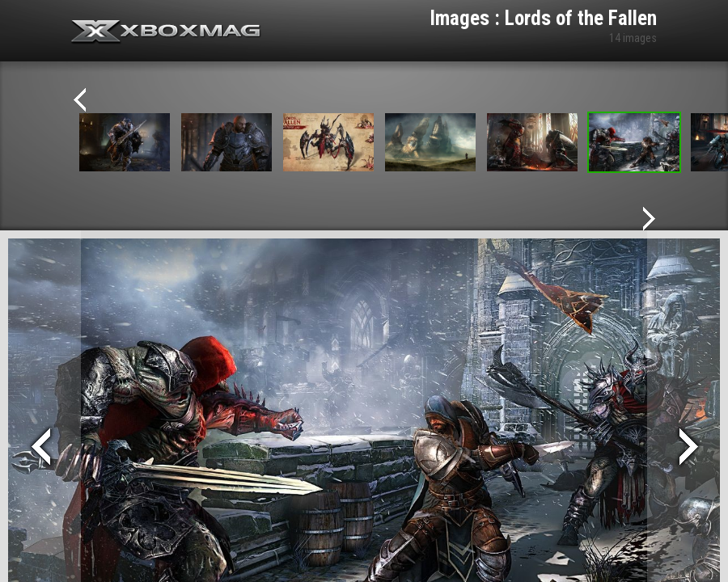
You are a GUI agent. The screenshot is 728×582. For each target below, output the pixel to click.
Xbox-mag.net (166, 32)
